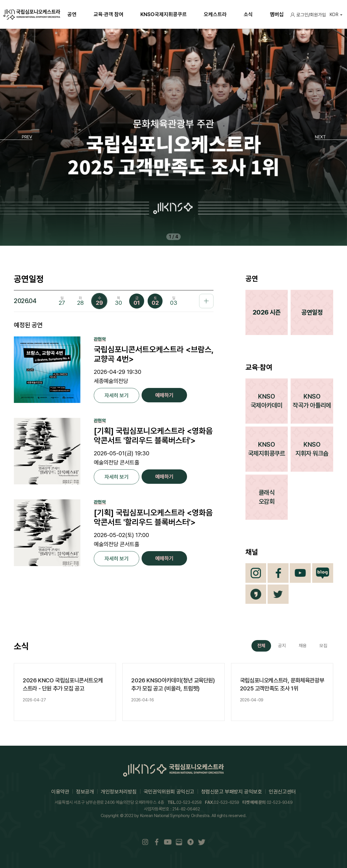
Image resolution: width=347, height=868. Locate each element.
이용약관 (60, 792)
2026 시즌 (267, 312)
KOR (334, 15)
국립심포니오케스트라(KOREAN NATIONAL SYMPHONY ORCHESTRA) (32, 14)
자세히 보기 (117, 395)
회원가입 (318, 15)
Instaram (145, 842)
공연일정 (312, 312)
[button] (16, 137)
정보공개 (85, 792)
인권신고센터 (282, 792)
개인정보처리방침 (119, 792)
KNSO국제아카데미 (267, 401)
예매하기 (164, 395)
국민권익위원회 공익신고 (169, 792)
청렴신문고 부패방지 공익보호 (232, 792)
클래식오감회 (267, 497)
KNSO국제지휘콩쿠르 (267, 449)
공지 (282, 646)
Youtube (300, 573)
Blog (323, 573)
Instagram (256, 573)
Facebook (278, 573)
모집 (323, 646)
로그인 (302, 15)
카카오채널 (256, 594)
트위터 (278, 594)
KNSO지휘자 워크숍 (312, 449)
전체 (261, 646)
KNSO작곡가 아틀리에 (312, 401)
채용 (303, 646)
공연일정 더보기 (206, 301)
